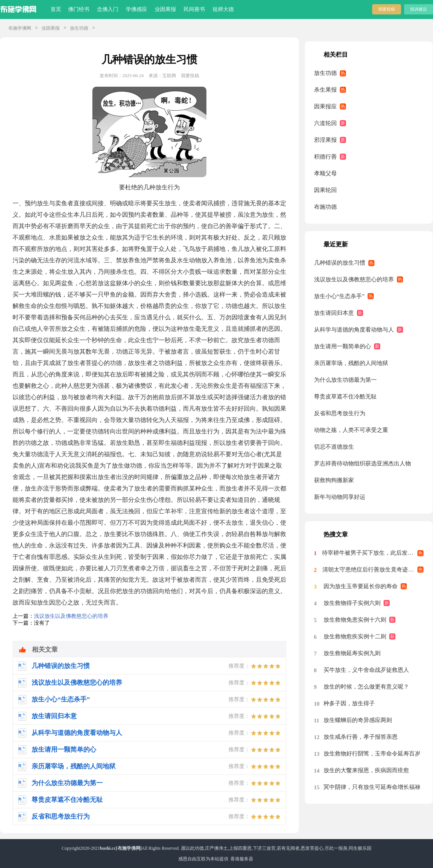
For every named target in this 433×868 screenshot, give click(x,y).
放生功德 (79, 28)
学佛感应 (136, 9)
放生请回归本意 (334, 313)
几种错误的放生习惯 (340, 263)
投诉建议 (419, 9)
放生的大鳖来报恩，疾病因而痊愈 (366, 770)
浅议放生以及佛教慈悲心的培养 (71, 616)
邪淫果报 (325, 140)
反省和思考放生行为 (340, 413)
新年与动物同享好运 (340, 497)
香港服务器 (242, 859)
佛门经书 (79, 9)
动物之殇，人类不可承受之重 (351, 430)
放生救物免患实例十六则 (355, 620)
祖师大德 (223, 9)
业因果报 (165, 9)
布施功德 (325, 207)
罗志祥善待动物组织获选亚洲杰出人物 (362, 463)
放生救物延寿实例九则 (352, 653)
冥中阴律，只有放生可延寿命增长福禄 (372, 787)
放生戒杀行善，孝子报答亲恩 (361, 737)
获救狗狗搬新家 (334, 480)
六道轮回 (325, 123)
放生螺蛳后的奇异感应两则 (358, 720)
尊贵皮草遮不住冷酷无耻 (345, 397)
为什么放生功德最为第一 (345, 380)
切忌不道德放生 (334, 447)
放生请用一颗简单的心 (343, 346)
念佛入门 (108, 9)
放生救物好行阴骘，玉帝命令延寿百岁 (372, 754)
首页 (56, 9)
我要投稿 (387, 9)
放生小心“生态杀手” (339, 296)
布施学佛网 (20, 28)
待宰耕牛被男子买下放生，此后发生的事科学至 (373, 553)
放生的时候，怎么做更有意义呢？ (366, 687)
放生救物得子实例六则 (352, 603)
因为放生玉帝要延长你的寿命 (361, 586)
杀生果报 (325, 90)
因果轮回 (325, 190)
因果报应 (325, 106)
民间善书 (194, 9)
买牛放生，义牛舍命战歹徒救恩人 (366, 670)
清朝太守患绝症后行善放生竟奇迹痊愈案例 (373, 570)
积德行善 (325, 157)
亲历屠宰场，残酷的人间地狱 (351, 363)
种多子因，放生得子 (349, 703)
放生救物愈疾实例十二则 (355, 636)
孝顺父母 (325, 173)
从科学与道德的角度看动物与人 (354, 330)
